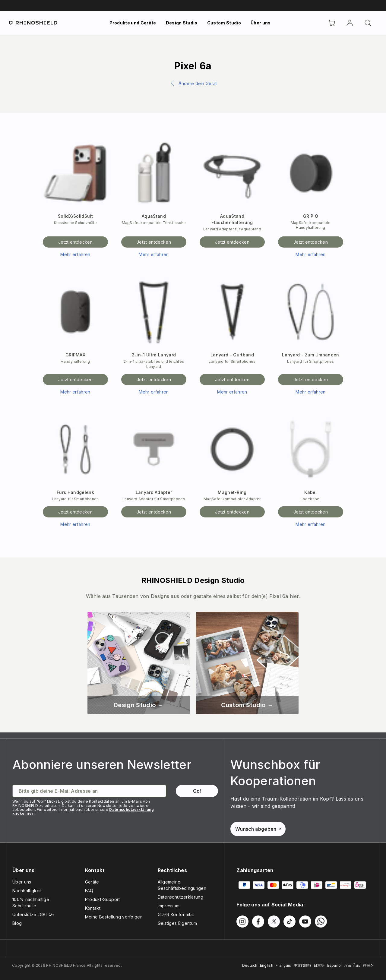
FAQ (89, 891)
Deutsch (250, 965)
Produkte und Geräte (133, 23)
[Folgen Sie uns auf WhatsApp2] (321, 922)
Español (335, 965)
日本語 (319, 965)
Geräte (92, 882)
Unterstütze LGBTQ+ (34, 914)
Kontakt (93, 908)
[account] (350, 23)
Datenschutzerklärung (180, 897)
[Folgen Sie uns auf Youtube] (305, 922)
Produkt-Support (103, 899)
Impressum (169, 906)
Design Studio (182, 23)
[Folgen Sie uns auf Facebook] (258, 922)
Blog (17, 923)
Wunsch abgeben (258, 829)
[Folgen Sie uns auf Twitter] (274, 922)
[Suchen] (368, 23)
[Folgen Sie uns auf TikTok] (289, 922)
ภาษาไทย (352, 965)
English (267, 965)
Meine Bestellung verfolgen (114, 917)
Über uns (261, 23)
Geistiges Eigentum (177, 923)
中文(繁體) (302, 965)
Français (283, 965)
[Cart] (332, 23)
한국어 (368, 965)
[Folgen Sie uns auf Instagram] (242, 922)
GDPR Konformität (176, 914)
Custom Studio (224, 23)
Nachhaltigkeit (27, 891)
